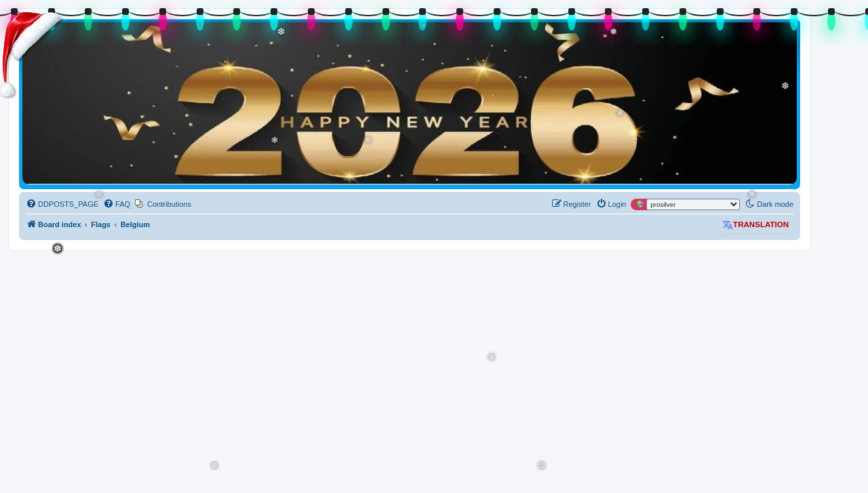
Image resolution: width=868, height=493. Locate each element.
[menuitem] (62, 204)
